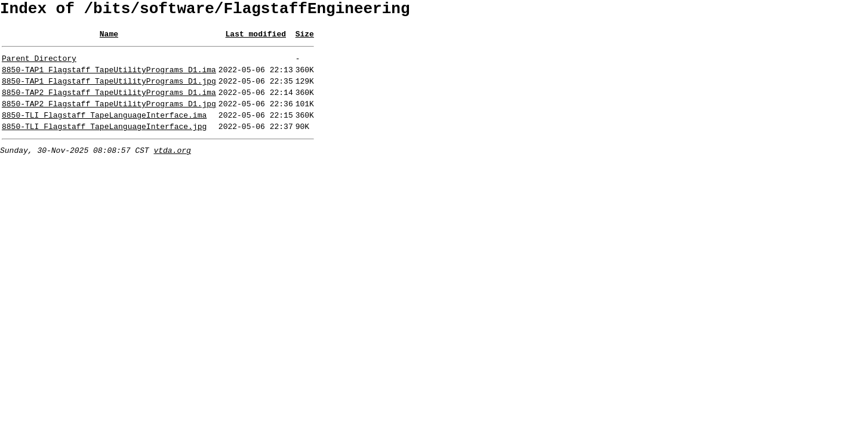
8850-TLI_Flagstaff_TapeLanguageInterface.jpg (104, 144)
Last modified (256, 39)
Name (109, 39)
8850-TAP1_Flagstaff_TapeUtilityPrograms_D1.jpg (109, 91)
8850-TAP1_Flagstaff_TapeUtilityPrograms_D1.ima (109, 78)
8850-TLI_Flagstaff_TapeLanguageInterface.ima (104, 131)
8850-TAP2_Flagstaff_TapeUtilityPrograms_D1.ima (109, 105)
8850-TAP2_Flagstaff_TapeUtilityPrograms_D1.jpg (109, 118)
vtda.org (172, 170)
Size (305, 39)
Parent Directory (39, 65)
